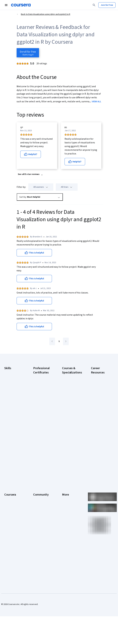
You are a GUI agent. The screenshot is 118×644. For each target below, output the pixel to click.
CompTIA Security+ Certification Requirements (100, 402)
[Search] (94, 5)
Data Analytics (11, 389)
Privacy (65, 489)
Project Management (14, 410)
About (7, 475)
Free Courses (11, 546)
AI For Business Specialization (69, 385)
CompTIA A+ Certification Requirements (97, 392)
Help (64, 494)
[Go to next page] (66, 341)
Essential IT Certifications (97, 412)
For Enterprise (11, 523)
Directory (66, 512)
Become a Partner (13, 537)
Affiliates (66, 517)
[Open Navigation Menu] (6, 5)
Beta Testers (39, 484)
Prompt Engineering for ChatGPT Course (71, 442)
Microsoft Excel (11, 406)
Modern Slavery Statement (69, 523)
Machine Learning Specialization (70, 435)
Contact (66, 503)
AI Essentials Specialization (69, 378)
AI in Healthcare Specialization (69, 401)
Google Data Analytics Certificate (42, 393)
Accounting (9, 372)
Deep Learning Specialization (69, 409)
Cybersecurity (11, 384)
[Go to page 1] (59, 341)
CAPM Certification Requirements (99, 382)
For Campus (10, 532)
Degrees (8, 518)
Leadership (9, 484)
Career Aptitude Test (101, 376)
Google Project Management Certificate (40, 410)
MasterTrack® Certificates (11, 512)
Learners (37, 475)
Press (65, 475)
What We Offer (11, 480)
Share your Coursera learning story (100, 453)
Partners (37, 480)
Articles (66, 508)
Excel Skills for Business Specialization (69, 418)
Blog (35, 489)
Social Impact (10, 541)
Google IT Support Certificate (42, 401)
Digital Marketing (12, 393)
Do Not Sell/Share (70, 529)
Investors (66, 480)
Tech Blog (38, 501)
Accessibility (68, 498)
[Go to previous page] (52, 341)
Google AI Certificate (43, 376)
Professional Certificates (10, 504)
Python (8, 415)
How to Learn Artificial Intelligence (101, 427)
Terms (65, 484)
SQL (6, 420)
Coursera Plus (11, 498)
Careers (8, 489)
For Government (12, 528)
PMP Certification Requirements (99, 435)
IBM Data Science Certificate (41, 442)
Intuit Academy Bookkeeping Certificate (40, 452)
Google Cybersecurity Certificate (40, 384)
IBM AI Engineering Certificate (42, 427)
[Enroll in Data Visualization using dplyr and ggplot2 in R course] (28, 53)
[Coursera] (21, 5)
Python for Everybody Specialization (69, 452)
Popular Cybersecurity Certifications (97, 444)
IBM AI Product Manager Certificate (42, 435)
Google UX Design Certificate (41, 419)
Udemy (8, 551)
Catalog (8, 494)
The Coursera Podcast (39, 495)
